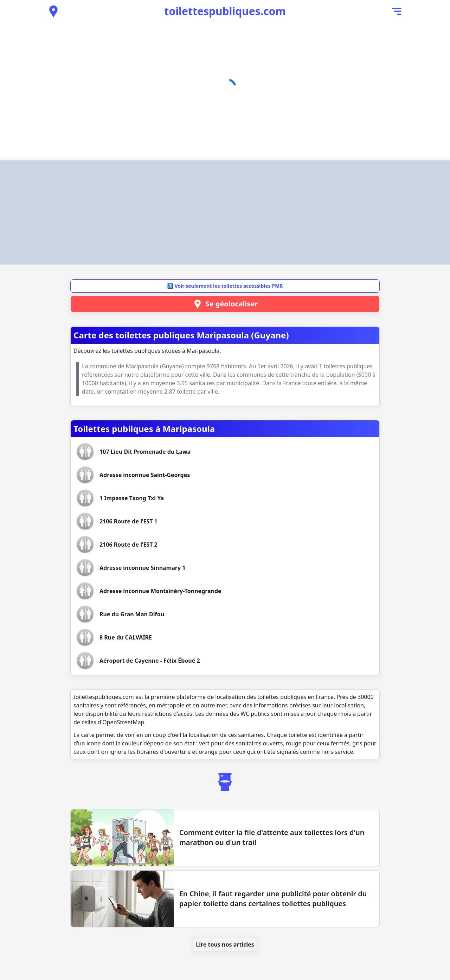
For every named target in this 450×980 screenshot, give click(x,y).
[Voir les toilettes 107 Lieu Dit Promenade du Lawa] (145, 452)
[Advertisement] (225, 212)
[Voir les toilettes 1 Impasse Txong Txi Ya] (132, 498)
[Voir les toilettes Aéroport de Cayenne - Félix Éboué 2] (150, 661)
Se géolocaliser (225, 304)
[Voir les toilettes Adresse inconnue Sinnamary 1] (142, 568)
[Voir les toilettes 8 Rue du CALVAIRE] (126, 637)
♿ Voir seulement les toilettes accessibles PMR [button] (225, 286)
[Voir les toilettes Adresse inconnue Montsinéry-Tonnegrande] (160, 591)
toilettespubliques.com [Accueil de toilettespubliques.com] (225, 11)
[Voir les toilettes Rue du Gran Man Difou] (132, 614)
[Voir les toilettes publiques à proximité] (53, 11)
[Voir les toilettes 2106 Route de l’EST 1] (128, 521)
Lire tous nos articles (225, 944)
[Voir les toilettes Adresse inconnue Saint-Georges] (145, 475)
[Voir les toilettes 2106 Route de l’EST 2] (128, 545)
